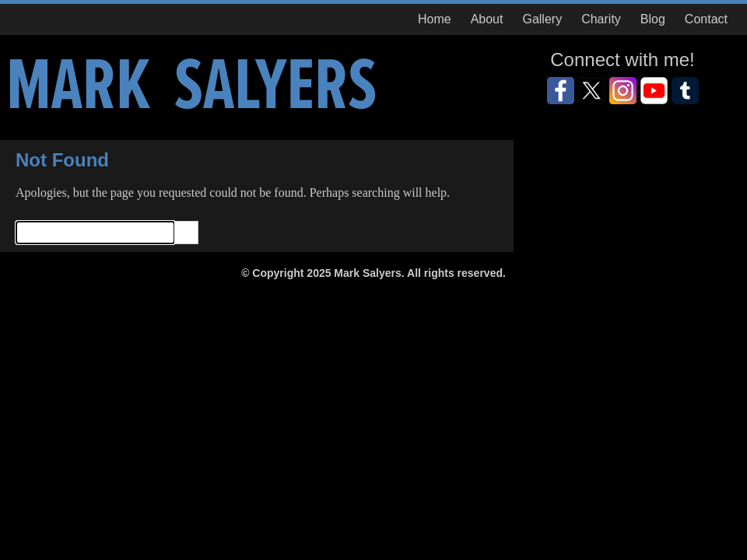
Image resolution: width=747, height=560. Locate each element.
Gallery (542, 19)
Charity (601, 19)
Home (435, 19)
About (487, 19)
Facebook (561, 91)
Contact (706, 19)
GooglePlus (685, 91)
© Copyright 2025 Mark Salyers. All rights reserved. (373, 273)
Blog (653, 19)
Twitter (592, 91)
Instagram (623, 91)
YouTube (654, 91)
